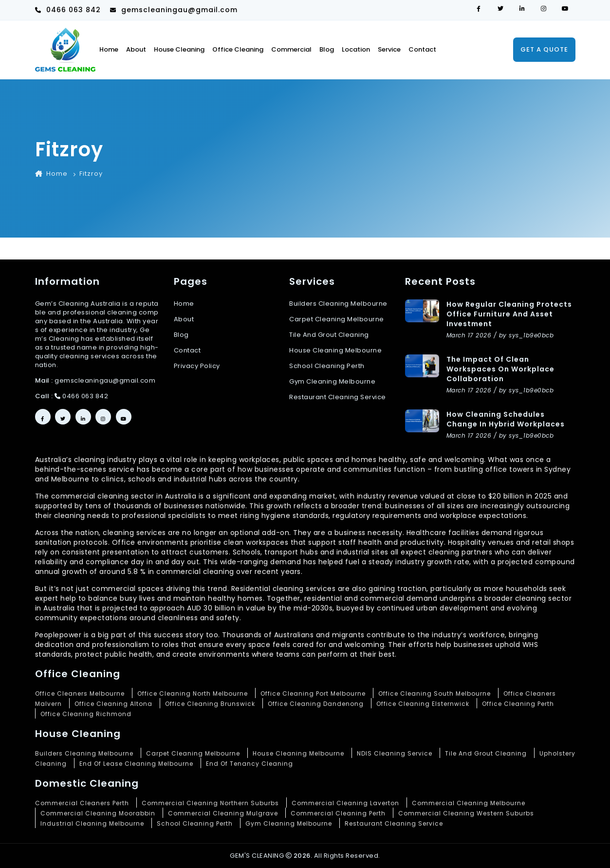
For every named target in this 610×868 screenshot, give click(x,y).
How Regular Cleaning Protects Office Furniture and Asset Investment (509, 314)
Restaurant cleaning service (338, 397)
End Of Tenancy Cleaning (250, 764)
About (136, 49)
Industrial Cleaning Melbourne (92, 823)
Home (109, 49)
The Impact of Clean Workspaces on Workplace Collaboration (500, 369)
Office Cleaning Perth (518, 704)
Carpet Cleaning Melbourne (193, 753)
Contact (422, 49)
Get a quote (544, 49)
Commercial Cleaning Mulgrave (223, 813)
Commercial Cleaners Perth (82, 803)
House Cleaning (179, 49)
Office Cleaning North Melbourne (193, 693)
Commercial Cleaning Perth (338, 813)
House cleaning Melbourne (335, 351)
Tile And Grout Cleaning (486, 753)
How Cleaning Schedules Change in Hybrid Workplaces (506, 419)
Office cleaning (238, 49)
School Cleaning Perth (195, 823)
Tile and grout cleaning (329, 335)
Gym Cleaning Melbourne (289, 823)
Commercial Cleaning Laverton (345, 803)
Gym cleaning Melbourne (332, 382)
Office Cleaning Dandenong (316, 704)
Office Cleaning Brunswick (210, 704)
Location (356, 49)
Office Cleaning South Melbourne (434, 693)
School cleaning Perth (327, 366)
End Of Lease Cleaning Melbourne (136, 764)
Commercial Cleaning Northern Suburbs (210, 803)
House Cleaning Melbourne (298, 753)
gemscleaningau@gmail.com (174, 10)
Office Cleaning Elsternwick (423, 704)
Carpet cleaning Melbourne (337, 319)
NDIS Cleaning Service (395, 753)
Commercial (291, 49)
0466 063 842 (68, 10)
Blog (327, 49)
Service (389, 49)
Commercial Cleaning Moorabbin (98, 813)
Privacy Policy (197, 366)
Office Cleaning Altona (113, 704)
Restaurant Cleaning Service (394, 823)
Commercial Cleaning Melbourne (469, 803)
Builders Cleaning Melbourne (338, 304)
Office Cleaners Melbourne (80, 693)
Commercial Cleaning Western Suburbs (466, 813)
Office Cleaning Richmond (86, 714)
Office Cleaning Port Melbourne (313, 693)
